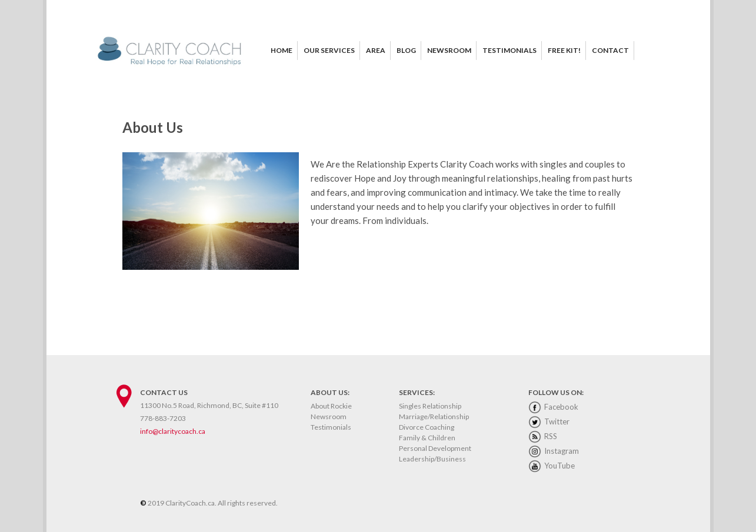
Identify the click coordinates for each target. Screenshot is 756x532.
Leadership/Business (432, 459)
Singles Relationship (430, 406)
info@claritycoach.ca (173, 431)
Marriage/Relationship (434, 416)
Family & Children (427, 438)
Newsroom (329, 416)
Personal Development (435, 448)
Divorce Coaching (427, 427)
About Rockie (331, 406)
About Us (153, 127)
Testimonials (331, 427)
